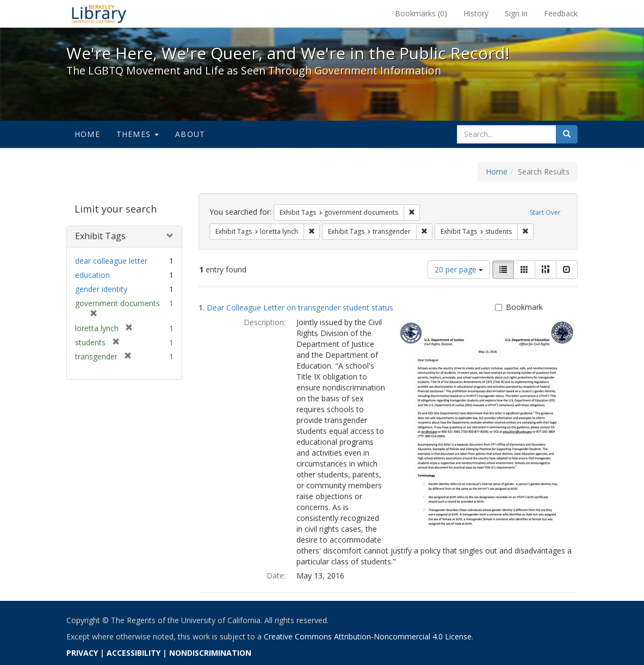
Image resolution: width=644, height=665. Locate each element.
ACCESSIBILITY (134, 653)
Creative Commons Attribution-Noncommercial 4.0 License (368, 636)
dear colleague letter (111, 261)
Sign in (516, 13)
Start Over (545, 212)
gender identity (101, 289)
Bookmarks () (421, 13)
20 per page (459, 269)
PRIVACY (82, 653)
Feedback (561, 13)
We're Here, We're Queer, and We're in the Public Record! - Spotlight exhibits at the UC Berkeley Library (99, 14)
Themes (138, 134)
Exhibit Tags (100, 236)
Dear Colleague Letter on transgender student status (300, 307)
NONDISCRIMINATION (210, 653)
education (92, 275)
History (476, 13)
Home (87, 134)
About (190, 134)
